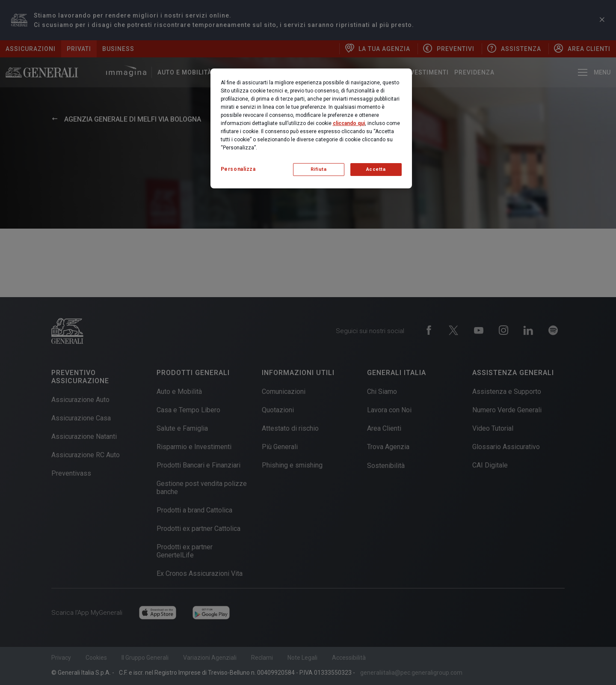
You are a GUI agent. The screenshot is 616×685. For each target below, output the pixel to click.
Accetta (376, 169)
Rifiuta (319, 169)
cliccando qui (349, 123)
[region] (311, 128)
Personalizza (238, 169)
